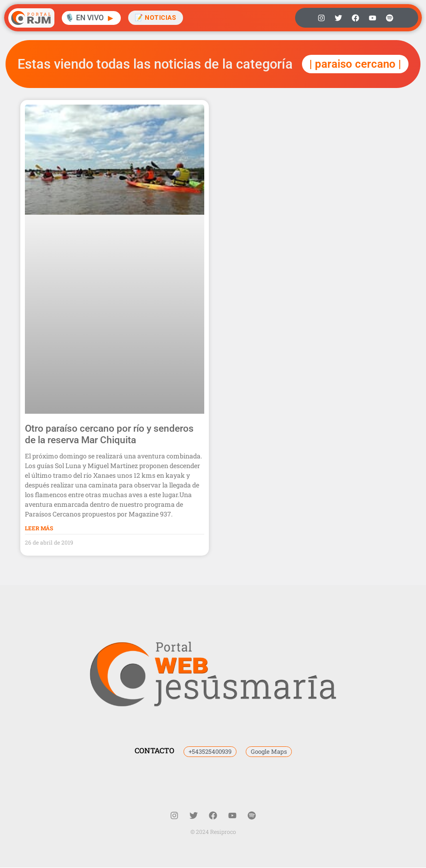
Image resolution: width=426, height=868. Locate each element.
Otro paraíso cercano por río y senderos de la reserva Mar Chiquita (109, 434)
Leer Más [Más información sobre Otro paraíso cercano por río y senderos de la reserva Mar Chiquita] (39, 528)
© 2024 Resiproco (213, 832)
